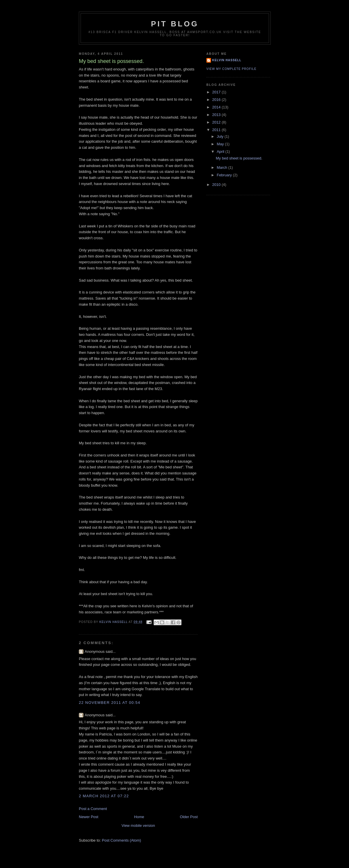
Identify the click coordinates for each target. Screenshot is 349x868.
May (221, 144)
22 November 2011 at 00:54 (110, 703)
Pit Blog (175, 24)
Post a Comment (93, 809)
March (223, 167)
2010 (217, 185)
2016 (217, 100)
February (225, 175)
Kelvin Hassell (227, 60)
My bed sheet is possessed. (239, 158)
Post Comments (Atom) (122, 840)
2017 (217, 92)
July (221, 136)
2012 (217, 122)
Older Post (189, 817)
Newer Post (89, 817)
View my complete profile (231, 69)
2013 (217, 115)
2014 (217, 107)
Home (139, 817)
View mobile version (138, 826)
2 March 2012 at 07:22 (104, 796)
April (221, 152)
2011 (217, 130)
